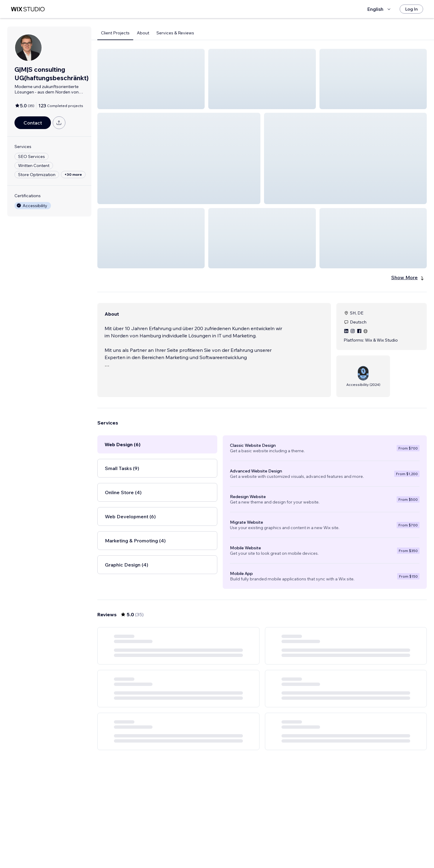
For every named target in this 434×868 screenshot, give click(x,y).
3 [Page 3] (257, 846)
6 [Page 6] (289, 846)
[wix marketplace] (28, 9)
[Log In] (411, 9)
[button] (151, 79)
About (143, 33)
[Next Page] (300, 846)
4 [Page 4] (267, 846)
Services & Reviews (175, 33)
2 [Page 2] (246, 846)
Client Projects (115, 33)
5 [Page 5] (278, 846)
